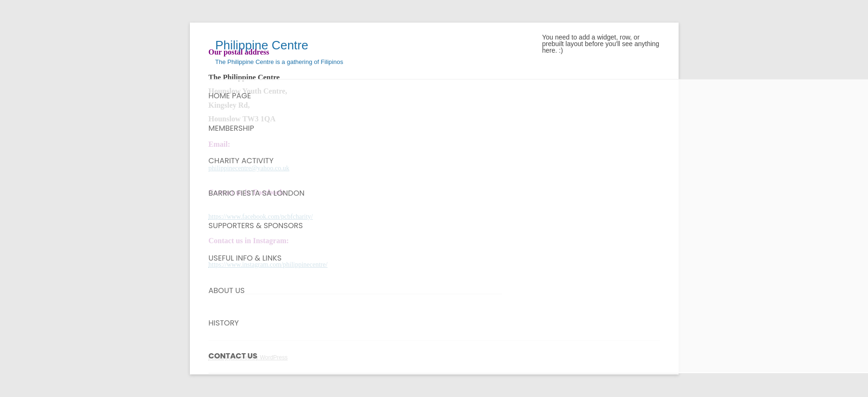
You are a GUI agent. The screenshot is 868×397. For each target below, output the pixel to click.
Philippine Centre (258, 45)
